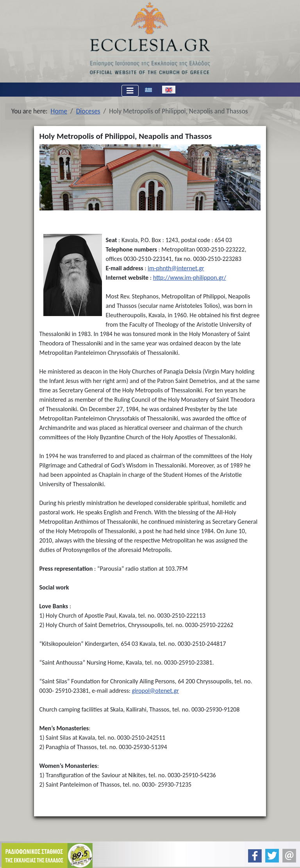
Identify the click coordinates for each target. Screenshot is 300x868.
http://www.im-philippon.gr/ (190, 278)
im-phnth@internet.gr (176, 268)
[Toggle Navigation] (130, 91)
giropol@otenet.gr (155, 691)
